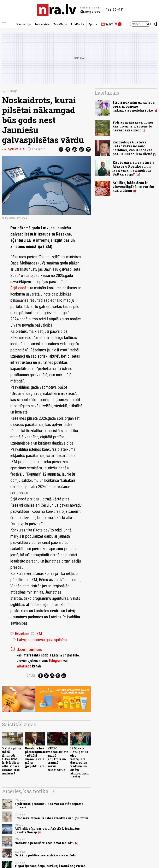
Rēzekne (20, 634)
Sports (93, 24)
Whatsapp (24, 666)
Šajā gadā (18, 288)
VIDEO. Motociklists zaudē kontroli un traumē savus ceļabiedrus (58, 759)
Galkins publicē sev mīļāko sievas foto (45, 855)
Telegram (55, 661)
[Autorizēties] (155, 24)
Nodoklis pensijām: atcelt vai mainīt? (44, 843)
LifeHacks (78, 24)
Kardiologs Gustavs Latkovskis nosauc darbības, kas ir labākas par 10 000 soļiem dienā (132, 148)
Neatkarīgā (23, 24)
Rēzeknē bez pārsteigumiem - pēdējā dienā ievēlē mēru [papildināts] (37, 757)
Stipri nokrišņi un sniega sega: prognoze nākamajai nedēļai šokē (134, 106)
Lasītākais (107, 93)
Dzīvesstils (42, 24)
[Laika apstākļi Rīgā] (115, 10)
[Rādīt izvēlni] (4, 24)
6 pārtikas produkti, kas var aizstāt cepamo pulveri (49, 805)
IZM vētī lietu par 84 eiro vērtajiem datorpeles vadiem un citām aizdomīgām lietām (80, 763)
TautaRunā (60, 24)
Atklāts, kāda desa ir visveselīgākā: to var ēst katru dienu (133, 187)
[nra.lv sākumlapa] (57, 10)
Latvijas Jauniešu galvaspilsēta (40, 640)
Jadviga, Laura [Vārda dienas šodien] (90, 12)
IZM (36, 634)
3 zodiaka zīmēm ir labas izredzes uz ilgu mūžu (51, 818)
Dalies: (31, 676)
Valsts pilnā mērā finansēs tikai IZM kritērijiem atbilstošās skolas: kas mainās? (12, 761)
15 (138, 175)
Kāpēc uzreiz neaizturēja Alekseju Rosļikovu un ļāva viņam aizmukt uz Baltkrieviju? (133, 168)
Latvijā (13, 91)
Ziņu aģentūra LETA (13, 149)
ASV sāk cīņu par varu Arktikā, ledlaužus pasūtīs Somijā (47, 830)
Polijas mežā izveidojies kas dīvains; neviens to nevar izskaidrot (133, 126)
